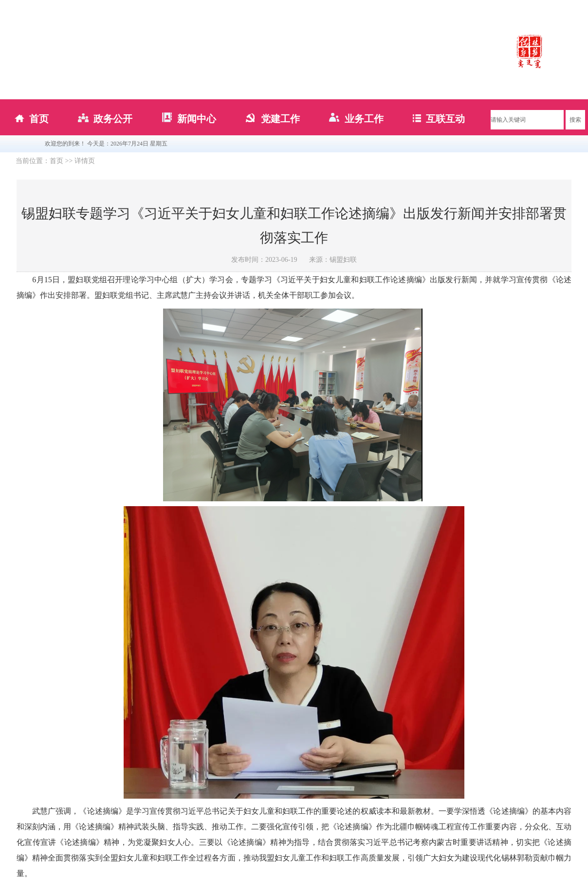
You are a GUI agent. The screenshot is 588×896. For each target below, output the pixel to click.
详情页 (85, 161)
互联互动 (439, 119)
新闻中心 (189, 119)
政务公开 (105, 119)
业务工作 (356, 119)
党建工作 (273, 119)
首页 (32, 119)
